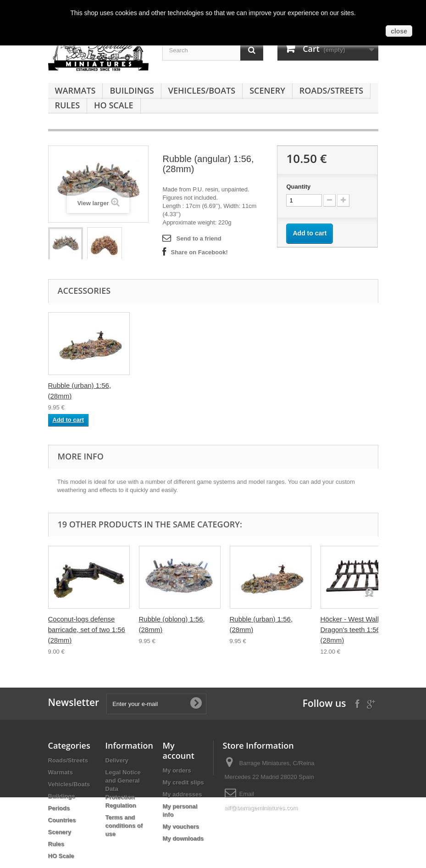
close (399, 31)
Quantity (298, 187)
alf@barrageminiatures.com (261, 808)
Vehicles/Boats (202, 90)
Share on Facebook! (199, 252)
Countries (62, 820)
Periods (59, 808)
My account (179, 750)
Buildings (132, 90)
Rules (68, 105)
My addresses (183, 794)
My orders (177, 770)
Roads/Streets (331, 90)
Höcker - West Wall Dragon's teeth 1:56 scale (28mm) (360, 630)
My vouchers (181, 826)
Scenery (267, 90)
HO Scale (113, 105)
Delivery (117, 760)
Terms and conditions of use (124, 826)
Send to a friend (199, 238)
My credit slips (183, 782)
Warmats (75, 90)
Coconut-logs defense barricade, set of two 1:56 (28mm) (87, 630)
